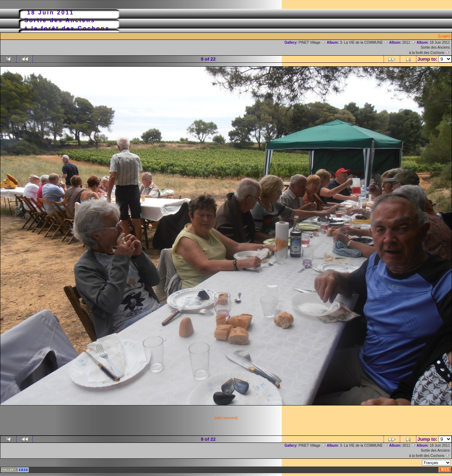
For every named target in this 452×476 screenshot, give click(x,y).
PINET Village (312, 42)
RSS (445, 470)
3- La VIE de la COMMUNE (364, 42)
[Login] (444, 36)
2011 (409, 42)
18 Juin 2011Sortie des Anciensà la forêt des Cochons (429, 48)
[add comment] (226, 418)
